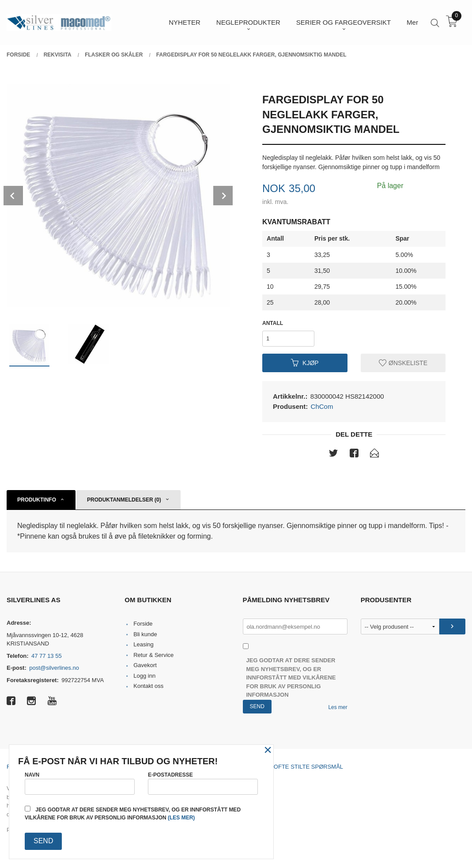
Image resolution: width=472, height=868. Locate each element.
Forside (143, 624)
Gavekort (145, 665)
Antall (273, 323)
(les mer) (181, 818)
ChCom (322, 406)
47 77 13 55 (47, 656)
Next (223, 196)
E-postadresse (203, 783)
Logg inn (144, 676)
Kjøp (305, 362)
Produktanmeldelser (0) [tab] (124, 500)
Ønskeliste (403, 362)
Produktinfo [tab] (37, 500)
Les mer (338, 707)
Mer (412, 22)
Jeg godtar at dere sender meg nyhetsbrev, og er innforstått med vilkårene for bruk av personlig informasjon (291, 677)
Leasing (143, 644)
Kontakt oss (148, 686)
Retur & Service (153, 655)
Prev (13, 196)
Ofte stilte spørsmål (308, 767)
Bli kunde (145, 634)
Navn (80, 783)
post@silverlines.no (54, 668)
